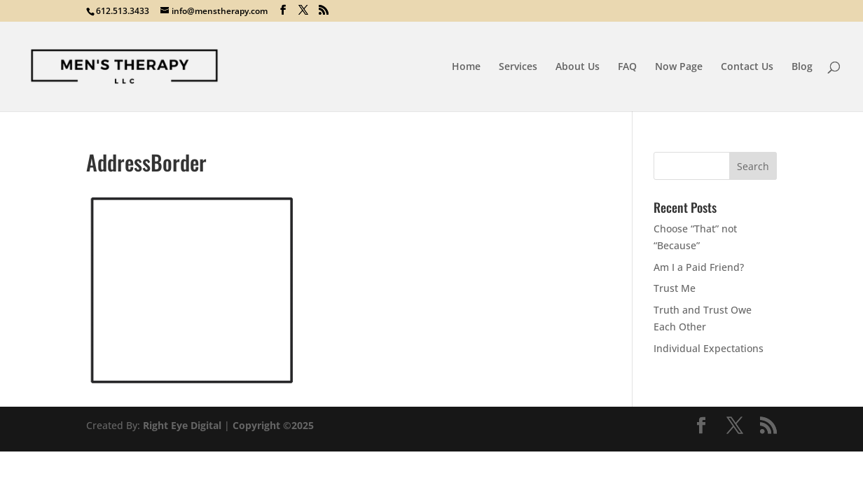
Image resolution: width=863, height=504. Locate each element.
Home (466, 67)
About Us (578, 67)
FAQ (627, 67)
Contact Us (747, 67)
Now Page (679, 67)
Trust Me (675, 288)
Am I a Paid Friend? (699, 267)
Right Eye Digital (182, 425)
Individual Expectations (709, 348)
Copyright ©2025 (273, 425)
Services (518, 67)
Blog (802, 67)
